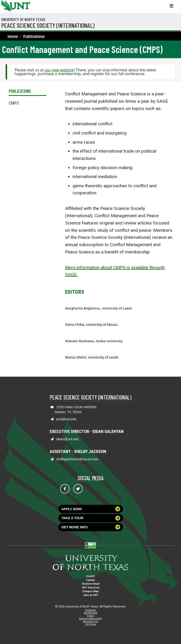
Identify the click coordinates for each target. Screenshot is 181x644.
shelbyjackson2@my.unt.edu (77, 459)
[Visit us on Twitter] (78, 489)
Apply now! (91, 509)
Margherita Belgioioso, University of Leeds (99, 308)
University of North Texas (23, 19)
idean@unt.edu (68, 439)
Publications (34, 36)
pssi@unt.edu (66, 419)
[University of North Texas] (6, 5)
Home (13, 36)
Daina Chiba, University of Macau (91, 324)
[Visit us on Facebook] (65, 489)
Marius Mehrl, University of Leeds (92, 357)
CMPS (14, 103)
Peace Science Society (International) (48, 25)
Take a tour (91, 518)
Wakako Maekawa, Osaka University (94, 341)
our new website (59, 70)
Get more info (91, 527)
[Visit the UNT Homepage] (24, 4)
